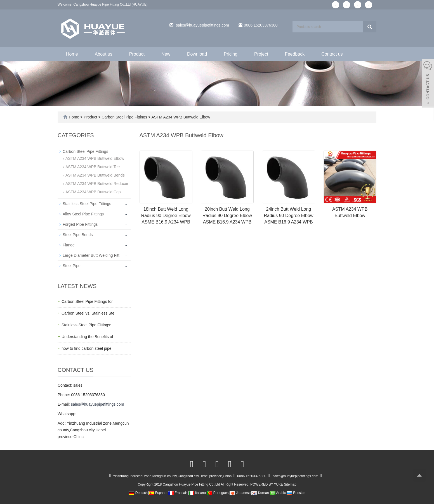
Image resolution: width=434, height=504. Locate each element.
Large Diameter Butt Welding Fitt (91, 255)
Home (72, 54)
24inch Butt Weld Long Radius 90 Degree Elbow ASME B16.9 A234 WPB (288, 216)
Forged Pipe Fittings (80, 224)
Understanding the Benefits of (87, 337)
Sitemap (290, 484)
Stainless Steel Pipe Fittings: (86, 325)
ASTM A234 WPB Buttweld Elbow (180, 117)
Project (261, 54)
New (166, 54)
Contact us (332, 54)
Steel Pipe (72, 266)
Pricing (231, 54)
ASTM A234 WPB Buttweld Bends (95, 175)
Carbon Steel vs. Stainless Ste (88, 313)
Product (137, 54)
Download (197, 54)
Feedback (295, 54)
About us (104, 54)
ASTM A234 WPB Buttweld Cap (93, 192)
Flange (69, 245)
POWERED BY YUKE (267, 484)
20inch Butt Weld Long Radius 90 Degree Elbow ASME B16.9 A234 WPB (227, 216)
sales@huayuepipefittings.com (202, 25)
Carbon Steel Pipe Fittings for (87, 301)
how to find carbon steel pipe (86, 348)
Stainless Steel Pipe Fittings (87, 204)
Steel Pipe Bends (78, 235)
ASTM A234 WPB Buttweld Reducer (97, 184)
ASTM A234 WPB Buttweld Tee (93, 167)
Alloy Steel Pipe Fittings (83, 214)
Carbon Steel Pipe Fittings (124, 117)
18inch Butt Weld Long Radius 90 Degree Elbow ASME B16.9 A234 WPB (166, 216)
